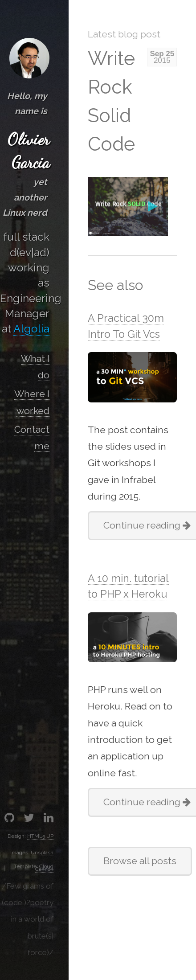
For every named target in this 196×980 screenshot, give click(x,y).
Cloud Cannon (44, 868)
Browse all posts (140, 861)
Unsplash (42, 853)
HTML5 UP (40, 836)
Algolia (31, 329)
